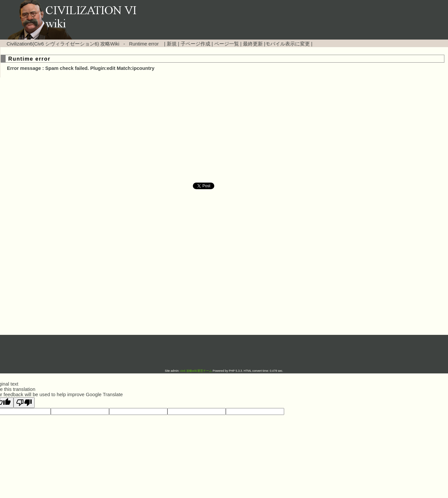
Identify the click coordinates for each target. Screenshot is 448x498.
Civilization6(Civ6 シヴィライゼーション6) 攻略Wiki (63, 44)
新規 (172, 44)
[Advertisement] (168, 130)
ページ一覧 (227, 44)
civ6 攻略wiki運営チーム (196, 371)
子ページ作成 (195, 44)
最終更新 (253, 44)
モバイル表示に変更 (288, 44)
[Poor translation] (24, 403)
